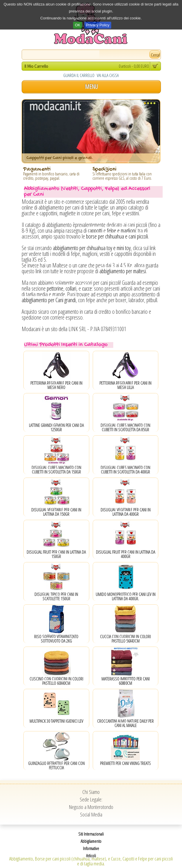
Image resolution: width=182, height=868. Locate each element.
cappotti (95, 231)
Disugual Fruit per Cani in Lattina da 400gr (126, 554)
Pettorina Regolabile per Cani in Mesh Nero (56, 385)
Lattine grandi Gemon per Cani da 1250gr (56, 427)
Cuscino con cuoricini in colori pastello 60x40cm (56, 681)
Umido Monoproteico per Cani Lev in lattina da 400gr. (126, 596)
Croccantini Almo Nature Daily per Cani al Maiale (125, 723)
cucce (87, 288)
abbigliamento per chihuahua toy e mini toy (92, 248)
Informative (91, 848)
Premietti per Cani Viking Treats (125, 763)
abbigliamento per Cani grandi (49, 300)
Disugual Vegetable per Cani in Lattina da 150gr (56, 512)
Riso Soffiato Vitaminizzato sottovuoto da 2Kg (56, 639)
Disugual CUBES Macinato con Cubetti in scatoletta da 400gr (125, 470)
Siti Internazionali (91, 834)
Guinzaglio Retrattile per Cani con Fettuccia (56, 765)
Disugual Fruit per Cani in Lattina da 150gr (56, 554)
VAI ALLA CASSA (108, 75)
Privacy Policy (98, 25)
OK (78, 25)
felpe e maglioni (121, 231)
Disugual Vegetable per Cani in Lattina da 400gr (126, 512)
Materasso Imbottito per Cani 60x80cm (126, 681)
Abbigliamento (91, 841)
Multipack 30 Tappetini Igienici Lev (56, 721)
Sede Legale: (91, 799)
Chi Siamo (91, 792)
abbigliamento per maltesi (123, 271)
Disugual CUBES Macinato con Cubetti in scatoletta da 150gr (56, 470)
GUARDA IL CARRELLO (79, 75)
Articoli (91, 856)
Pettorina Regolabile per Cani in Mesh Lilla (125, 385)
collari (71, 288)
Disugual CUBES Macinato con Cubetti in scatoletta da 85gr (125, 427)
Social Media (91, 814)
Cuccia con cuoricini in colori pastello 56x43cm (125, 639)
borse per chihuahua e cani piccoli (117, 236)
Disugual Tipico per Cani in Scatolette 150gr (56, 596)
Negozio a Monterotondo (91, 807)
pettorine (55, 288)
